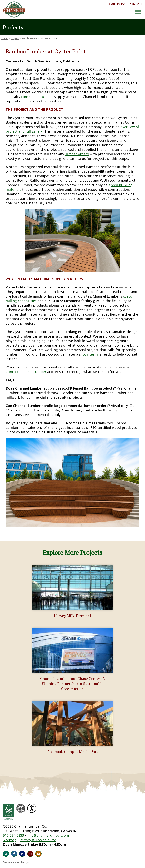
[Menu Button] (138, 12)
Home (4, 38)
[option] (72, 483)
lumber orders (77, 154)
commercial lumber (37, 97)
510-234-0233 (13, 835)
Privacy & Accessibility (38, 840)
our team (90, 354)
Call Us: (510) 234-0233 (126, 4)
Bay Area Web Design (16, 862)
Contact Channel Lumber (26, 372)
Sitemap (10, 840)
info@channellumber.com (48, 835)
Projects (15, 38)
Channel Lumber (14, 9)
